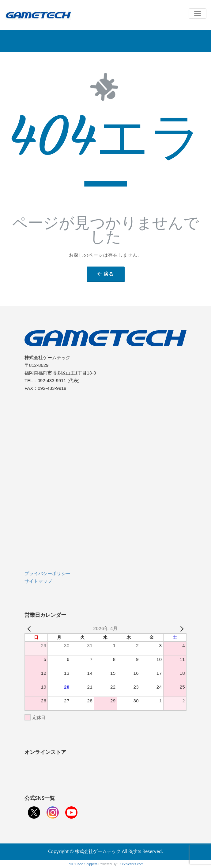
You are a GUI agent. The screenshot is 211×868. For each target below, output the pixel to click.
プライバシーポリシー (47, 573)
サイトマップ (38, 581)
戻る (109, 274)
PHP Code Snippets (82, 864)
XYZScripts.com (132, 864)
